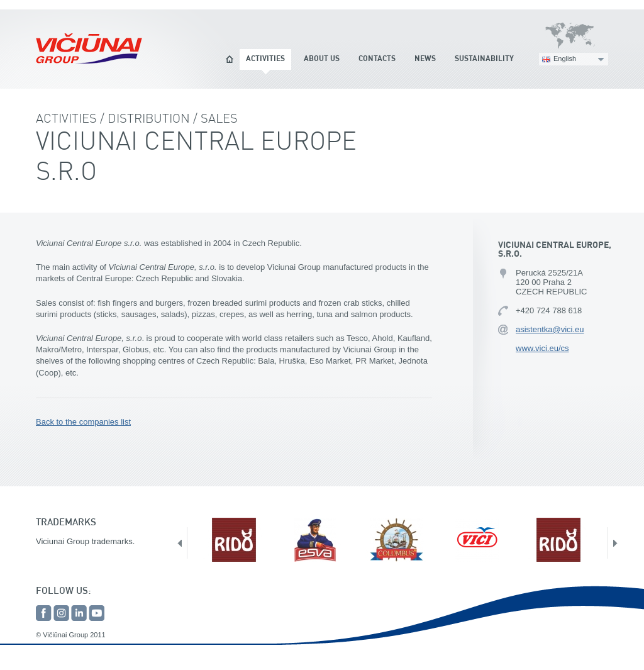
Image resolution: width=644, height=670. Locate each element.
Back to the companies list (83, 422)
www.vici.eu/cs (542, 348)
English (565, 59)
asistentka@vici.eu (550, 329)
